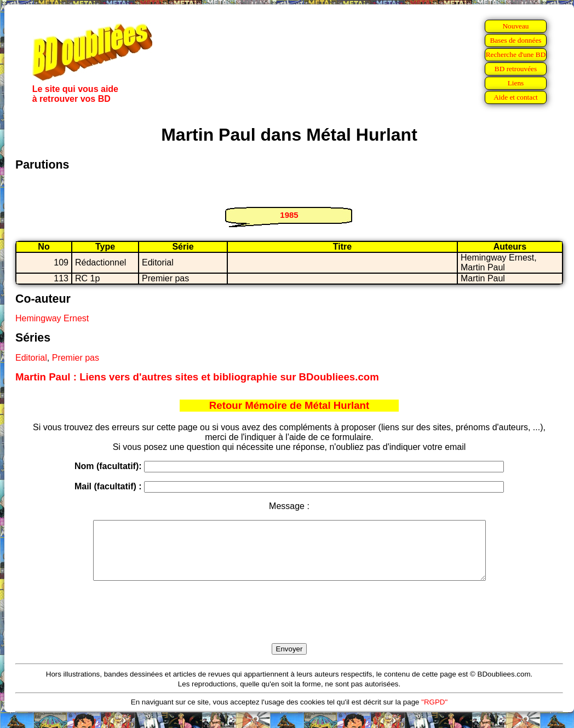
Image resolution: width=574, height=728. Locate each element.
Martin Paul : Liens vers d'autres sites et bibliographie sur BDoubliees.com (197, 377)
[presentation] (289, 625)
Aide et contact (516, 97)
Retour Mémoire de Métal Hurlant (289, 405)
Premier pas (76, 358)
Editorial (31, 358)
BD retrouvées (516, 69)
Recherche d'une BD (516, 54)
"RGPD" (434, 713)
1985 (289, 215)
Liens (516, 83)
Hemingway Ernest (52, 318)
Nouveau (515, 26)
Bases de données (515, 40)
